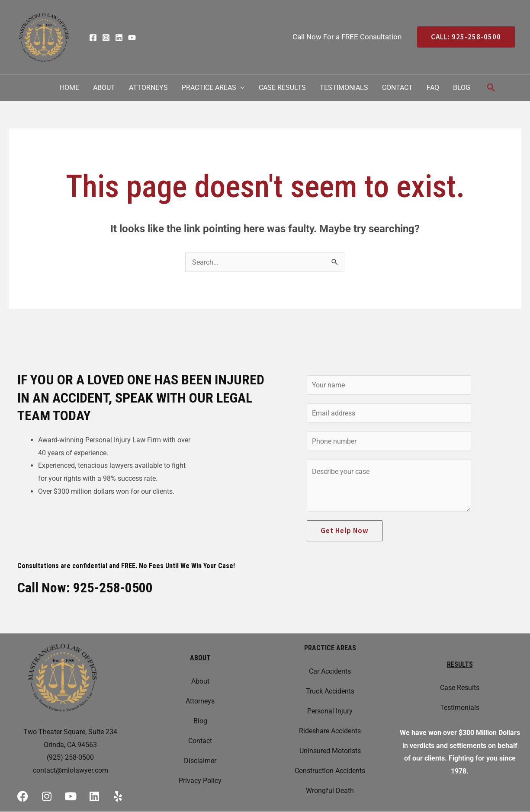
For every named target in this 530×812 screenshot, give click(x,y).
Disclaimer (200, 761)
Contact (397, 88)
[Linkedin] (119, 38)
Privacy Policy (200, 781)
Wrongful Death (330, 791)
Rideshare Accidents (330, 731)
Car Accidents (330, 671)
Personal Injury (330, 711)
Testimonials (344, 88)
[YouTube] (132, 38)
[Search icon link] (491, 88)
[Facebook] (93, 38)
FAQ (433, 88)
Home (69, 88)
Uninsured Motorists (330, 751)
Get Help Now (345, 531)
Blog (462, 88)
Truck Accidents (330, 691)
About (104, 88)
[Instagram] (106, 38)
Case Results (282, 88)
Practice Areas (209, 88)
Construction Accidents (330, 771)
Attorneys (148, 88)
